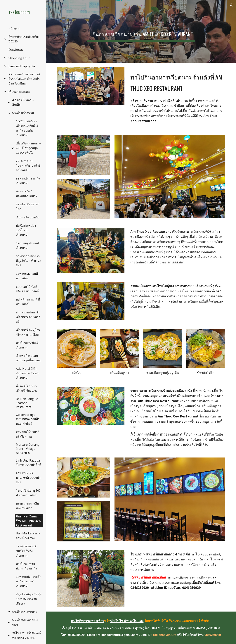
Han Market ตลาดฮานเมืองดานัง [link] (28, 536)
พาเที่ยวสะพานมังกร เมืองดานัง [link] (26, 566)
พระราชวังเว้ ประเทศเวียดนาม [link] (27, 194)
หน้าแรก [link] (14, 28)
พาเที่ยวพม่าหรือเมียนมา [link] (25, 622)
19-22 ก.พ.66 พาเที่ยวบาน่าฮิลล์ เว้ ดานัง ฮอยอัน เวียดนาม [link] (27, 128)
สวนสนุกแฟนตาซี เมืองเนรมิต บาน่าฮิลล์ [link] (28, 317)
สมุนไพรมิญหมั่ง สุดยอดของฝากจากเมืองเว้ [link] (29, 599)
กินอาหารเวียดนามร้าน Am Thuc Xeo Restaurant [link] (28, 521)
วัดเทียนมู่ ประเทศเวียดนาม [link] (27, 245)
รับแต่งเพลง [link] (16, 50)
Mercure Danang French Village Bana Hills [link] (28, 449)
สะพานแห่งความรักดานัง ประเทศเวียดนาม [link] (29, 581)
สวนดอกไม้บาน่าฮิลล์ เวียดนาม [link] (28, 434)
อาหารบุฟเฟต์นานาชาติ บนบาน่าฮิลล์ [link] (28, 478)
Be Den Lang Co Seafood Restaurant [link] (27, 403)
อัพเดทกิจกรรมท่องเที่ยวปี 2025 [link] (24, 39)
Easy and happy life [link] (22, 66)
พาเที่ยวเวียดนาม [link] (23, 113)
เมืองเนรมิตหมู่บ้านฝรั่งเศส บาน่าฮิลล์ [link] (28, 332)
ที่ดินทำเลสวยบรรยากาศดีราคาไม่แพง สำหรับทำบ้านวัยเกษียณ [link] (24, 79)
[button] (232, 5)
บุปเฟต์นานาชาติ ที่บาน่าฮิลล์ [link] (28, 302)
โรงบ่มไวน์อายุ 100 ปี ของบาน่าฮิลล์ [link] (28, 493)
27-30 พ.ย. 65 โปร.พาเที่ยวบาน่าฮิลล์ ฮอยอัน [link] (28, 165)
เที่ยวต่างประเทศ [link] (19, 92)
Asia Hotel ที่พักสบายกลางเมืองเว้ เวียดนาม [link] (27, 373)
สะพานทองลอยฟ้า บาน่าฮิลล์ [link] (28, 276)
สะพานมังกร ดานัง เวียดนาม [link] (28, 181)
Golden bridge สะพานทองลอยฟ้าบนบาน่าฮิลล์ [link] (28, 419)
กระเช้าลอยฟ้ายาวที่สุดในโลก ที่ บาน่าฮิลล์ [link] (28, 261)
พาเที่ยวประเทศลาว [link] (25, 612)
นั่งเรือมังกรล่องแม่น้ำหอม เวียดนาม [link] (26, 230)
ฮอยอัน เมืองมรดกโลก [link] (28, 207)
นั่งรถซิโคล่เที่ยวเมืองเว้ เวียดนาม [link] (27, 388)
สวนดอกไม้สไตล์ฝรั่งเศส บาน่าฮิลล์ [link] (27, 289)
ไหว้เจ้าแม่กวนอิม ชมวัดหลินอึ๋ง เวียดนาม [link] (27, 551)
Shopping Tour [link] (19, 58)
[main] (141, 31)
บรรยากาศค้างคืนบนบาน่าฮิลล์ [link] (27, 506)
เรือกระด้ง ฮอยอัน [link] (27, 217)
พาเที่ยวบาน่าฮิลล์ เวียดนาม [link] (27, 345)
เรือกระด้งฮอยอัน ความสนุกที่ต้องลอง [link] (29, 358)
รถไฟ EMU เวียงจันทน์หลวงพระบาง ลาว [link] (26, 635)
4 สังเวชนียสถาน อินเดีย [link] (23, 102)
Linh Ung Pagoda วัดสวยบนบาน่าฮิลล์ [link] (28, 463)
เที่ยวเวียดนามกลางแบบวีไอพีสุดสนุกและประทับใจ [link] (28, 148)
